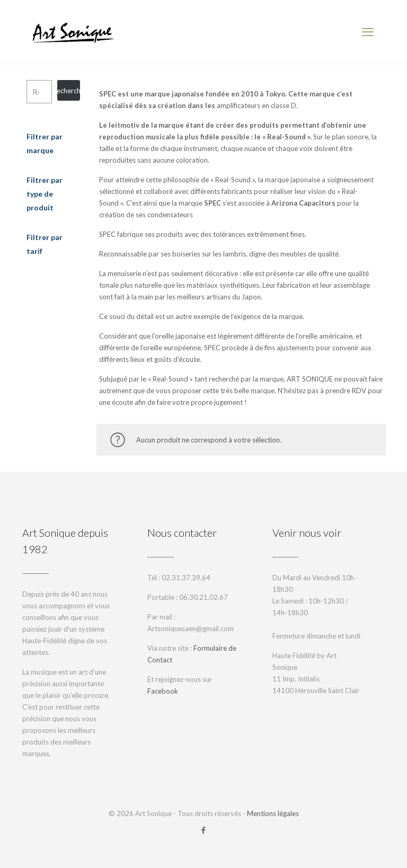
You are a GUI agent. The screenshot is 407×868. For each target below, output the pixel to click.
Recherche (69, 91)
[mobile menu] (368, 32)
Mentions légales (273, 813)
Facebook (163, 691)
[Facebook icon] (204, 830)
